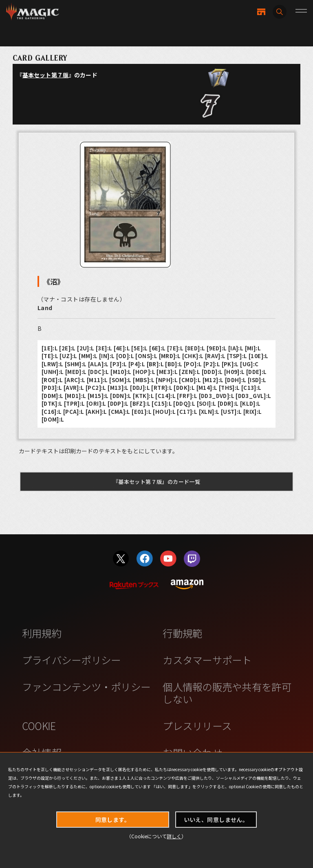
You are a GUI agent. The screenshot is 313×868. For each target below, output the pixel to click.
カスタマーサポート (207, 660)
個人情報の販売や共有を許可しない (227, 692)
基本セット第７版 (45, 75)
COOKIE (39, 726)
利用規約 (42, 633)
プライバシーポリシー (72, 660)
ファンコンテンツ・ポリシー (86, 687)
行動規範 (182, 633)
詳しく (174, 836)
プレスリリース (197, 726)
